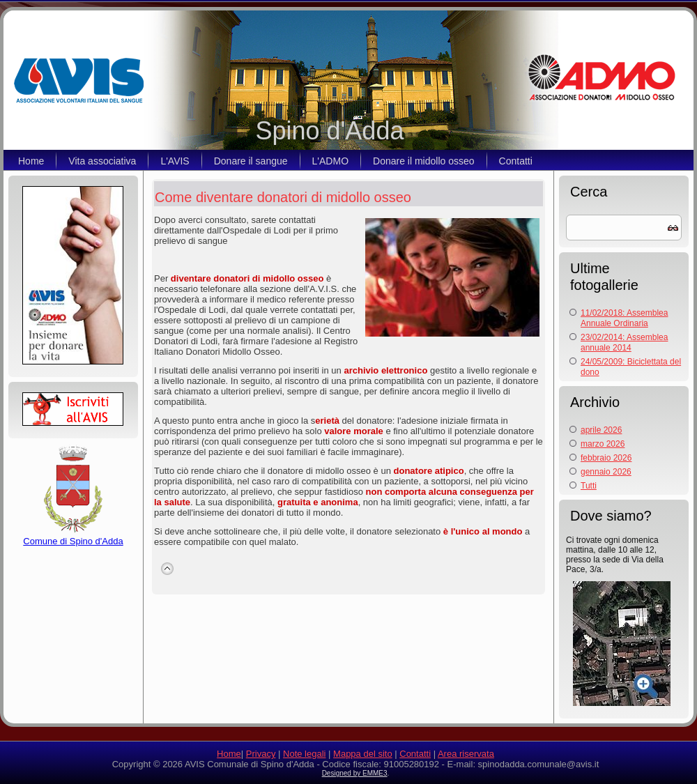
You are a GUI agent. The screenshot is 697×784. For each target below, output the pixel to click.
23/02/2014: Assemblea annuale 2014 (624, 343)
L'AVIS (175, 161)
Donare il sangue (251, 161)
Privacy (261, 754)
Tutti (589, 486)
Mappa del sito (363, 754)
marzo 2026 (603, 444)
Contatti (516, 161)
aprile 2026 (601, 430)
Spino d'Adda (329, 131)
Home (31, 161)
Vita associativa (102, 161)
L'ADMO (330, 161)
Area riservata (466, 754)
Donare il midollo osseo (424, 161)
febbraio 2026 (606, 458)
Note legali (304, 754)
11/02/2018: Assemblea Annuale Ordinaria (624, 318)
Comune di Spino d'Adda (73, 536)
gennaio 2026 (606, 472)
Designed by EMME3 (355, 773)
